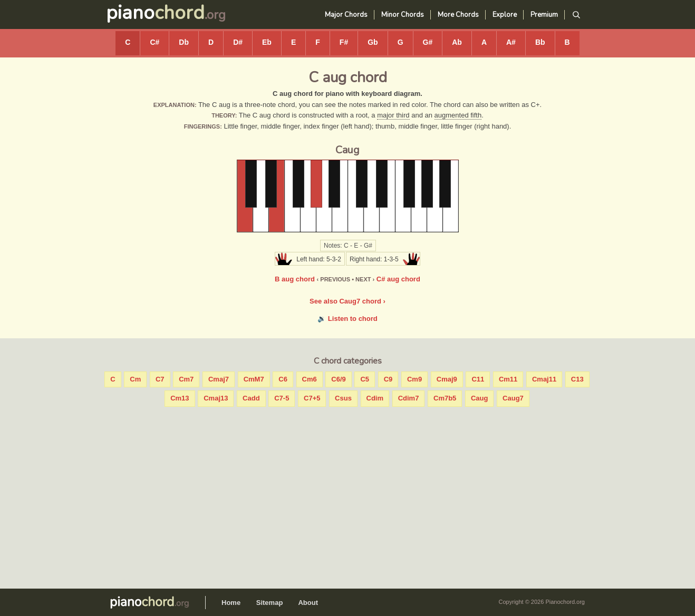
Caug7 (513, 398)
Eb (267, 42)
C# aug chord (398, 279)
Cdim (375, 398)
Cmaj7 (219, 379)
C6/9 (338, 379)
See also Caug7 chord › (347, 301)
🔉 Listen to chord (347, 319)
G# (428, 42)
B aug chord (295, 279)
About (308, 603)
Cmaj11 (544, 379)
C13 (577, 379)
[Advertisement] (347, 495)
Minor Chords (403, 15)
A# (511, 42)
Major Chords (346, 15)
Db (184, 42)
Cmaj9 (447, 379)
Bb (540, 42)
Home (231, 603)
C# (155, 42)
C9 (388, 379)
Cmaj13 (216, 398)
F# (344, 42)
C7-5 (282, 398)
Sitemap (270, 603)
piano (155, 13)
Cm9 (414, 379)
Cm (135, 379)
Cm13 (180, 398)
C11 (478, 379)
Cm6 (310, 379)
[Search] (576, 15)
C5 (365, 379)
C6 (283, 379)
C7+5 (312, 398)
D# (238, 42)
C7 (160, 379)
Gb (373, 42)
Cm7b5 (445, 398)
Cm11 (508, 379)
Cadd (251, 398)
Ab (457, 42)
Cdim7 (409, 398)
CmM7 (254, 379)
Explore (505, 15)
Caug (480, 398)
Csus (343, 398)
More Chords (458, 15)
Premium (544, 15)
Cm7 (186, 379)
